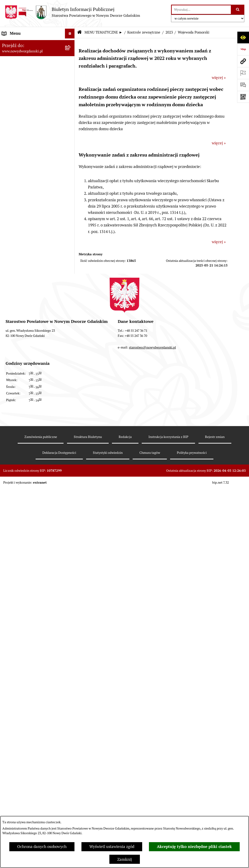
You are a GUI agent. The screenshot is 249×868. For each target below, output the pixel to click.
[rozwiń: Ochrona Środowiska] (71, 294)
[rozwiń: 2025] (71, 333)
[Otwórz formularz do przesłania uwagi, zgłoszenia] (243, 85)
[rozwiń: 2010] (71, 572)
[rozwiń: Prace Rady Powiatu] (71, 107)
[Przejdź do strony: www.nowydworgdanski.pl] (243, 61)
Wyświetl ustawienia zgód (112, 847)
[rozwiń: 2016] (71, 494)
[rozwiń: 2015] (71, 507)
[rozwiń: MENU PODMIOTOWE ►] (71, 44)
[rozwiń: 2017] (71, 481)
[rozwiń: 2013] (71, 533)
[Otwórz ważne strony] (243, 73)
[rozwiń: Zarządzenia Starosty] (71, 146)
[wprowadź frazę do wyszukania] (201, 10)
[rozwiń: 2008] (71, 598)
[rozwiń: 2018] (71, 468)
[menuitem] (37, 44)
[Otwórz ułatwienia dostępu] (243, 37)
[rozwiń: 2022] (71, 417)
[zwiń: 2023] (71, 359)
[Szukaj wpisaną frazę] (238, 10)
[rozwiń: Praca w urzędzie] (71, 243)
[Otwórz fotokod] (243, 97)
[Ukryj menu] (70, 34)
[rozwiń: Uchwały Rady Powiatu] (71, 120)
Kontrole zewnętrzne (144, 32)
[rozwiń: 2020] (71, 442)
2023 (169, 32)
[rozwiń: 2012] (71, 546)
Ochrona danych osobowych (42, 847)
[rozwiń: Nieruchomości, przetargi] (71, 229)
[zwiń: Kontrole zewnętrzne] (71, 320)
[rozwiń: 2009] (71, 584)
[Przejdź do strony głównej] (72, 12)
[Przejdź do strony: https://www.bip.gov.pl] (243, 49)
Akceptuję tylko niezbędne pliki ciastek (194, 847)
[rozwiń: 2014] (71, 520)
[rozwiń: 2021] (71, 429)
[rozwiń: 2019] (71, 455)
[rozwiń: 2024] (71, 346)
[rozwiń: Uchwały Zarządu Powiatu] (71, 133)
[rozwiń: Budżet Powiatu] (71, 81)
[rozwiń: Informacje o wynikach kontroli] (71, 610)
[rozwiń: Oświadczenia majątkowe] (71, 172)
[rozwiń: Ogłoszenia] (71, 204)
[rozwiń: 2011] (71, 559)
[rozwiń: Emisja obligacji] (71, 94)
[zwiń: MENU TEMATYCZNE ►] (71, 55)
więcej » (219, 78)
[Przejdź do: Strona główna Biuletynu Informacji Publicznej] (79, 32)
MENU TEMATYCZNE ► (103, 32)
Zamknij (125, 859)
